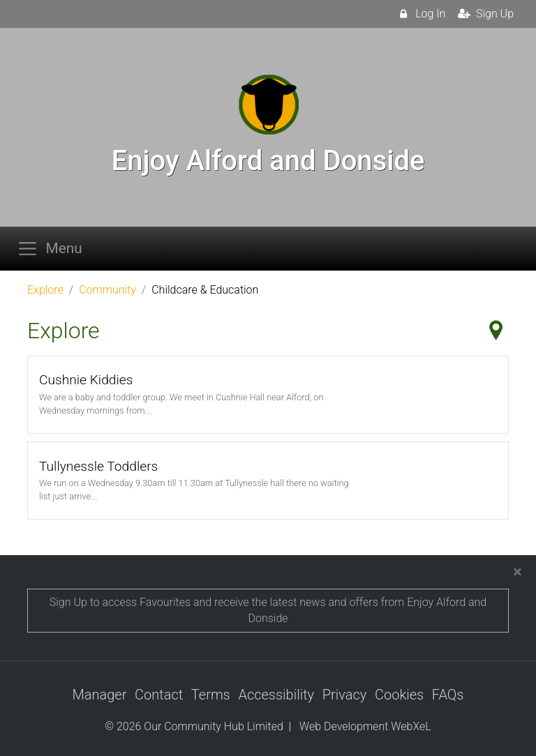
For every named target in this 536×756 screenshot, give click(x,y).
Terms (211, 695)
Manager (100, 695)
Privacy (345, 695)
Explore (45, 290)
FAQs (448, 695)
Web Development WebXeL (365, 726)
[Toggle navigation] (54, 249)
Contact (159, 695)
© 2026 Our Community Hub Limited (194, 726)
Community (107, 290)
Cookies (399, 695)
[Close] (518, 572)
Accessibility (276, 695)
